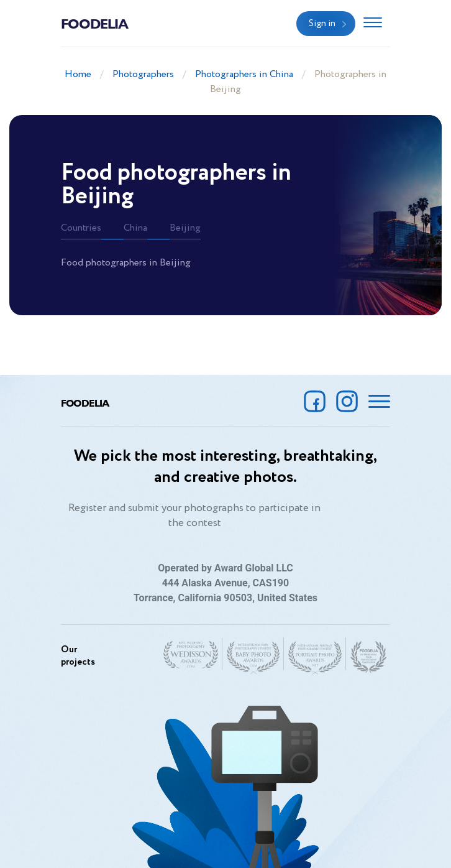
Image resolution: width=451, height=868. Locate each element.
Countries (81, 228)
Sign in (322, 24)
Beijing (185, 228)
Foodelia (94, 23)
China (135, 228)
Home (78, 74)
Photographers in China (244, 74)
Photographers (143, 74)
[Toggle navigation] (373, 24)
